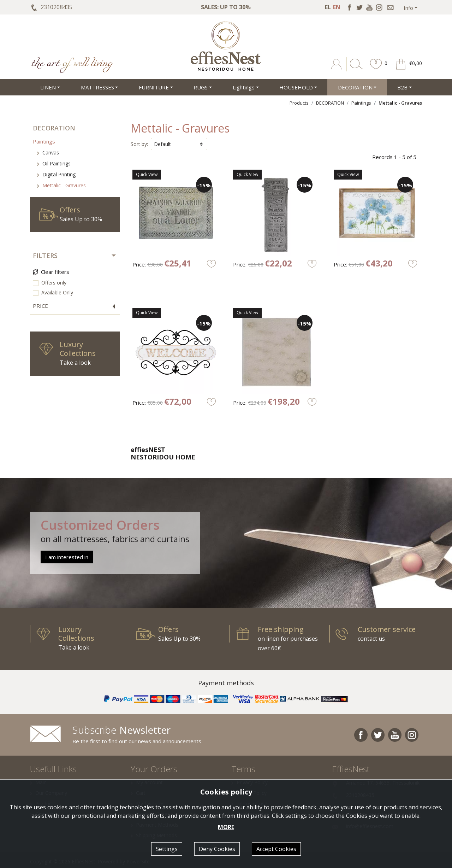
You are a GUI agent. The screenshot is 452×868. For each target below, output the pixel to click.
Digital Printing (56, 174)
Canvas (48, 153)
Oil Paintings (54, 163)
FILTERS (45, 256)
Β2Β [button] (402, 87)
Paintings (361, 103)
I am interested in (67, 557)
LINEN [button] (48, 87)
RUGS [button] (201, 87)
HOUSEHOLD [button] (296, 87)
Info (408, 8)
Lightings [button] (244, 87)
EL (328, 7)
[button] (376, 69)
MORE (226, 827)
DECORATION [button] (355, 87)
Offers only (54, 283)
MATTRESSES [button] (97, 87)
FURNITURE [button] (154, 87)
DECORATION (330, 103)
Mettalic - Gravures (61, 185)
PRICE (40, 306)
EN (337, 7)
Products (299, 103)
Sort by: (139, 144)
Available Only (57, 292)
